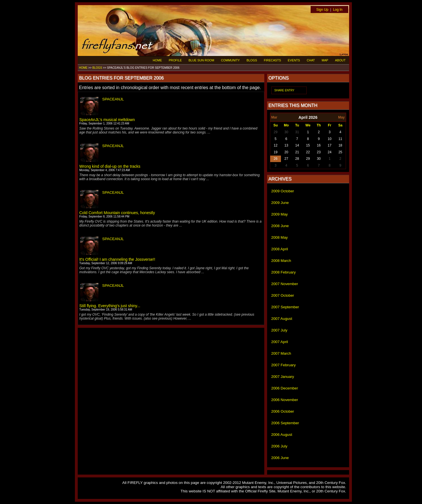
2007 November (285, 284)
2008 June (280, 226)
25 (340, 152)
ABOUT (340, 60)
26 (275, 159)
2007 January (283, 377)
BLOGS (252, 60)
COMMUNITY (231, 60)
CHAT (311, 60)
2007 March (281, 353)
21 (297, 152)
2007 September (285, 307)
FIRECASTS (273, 60)
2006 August (282, 435)
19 (275, 152)
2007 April (280, 342)
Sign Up (322, 10)
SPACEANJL (113, 99)
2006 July (279, 446)
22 (308, 152)
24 (329, 152)
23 (319, 152)
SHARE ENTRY (284, 90)
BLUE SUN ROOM (201, 60)
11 (340, 139)
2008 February (284, 272)
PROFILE (175, 60)
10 (329, 139)
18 (340, 145)
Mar (274, 117)
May (341, 117)
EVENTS (294, 60)
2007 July (279, 330)
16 (319, 145)
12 (275, 145)
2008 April (280, 249)
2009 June (280, 203)
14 (297, 145)
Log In (338, 10)
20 (286, 152)
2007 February (284, 365)
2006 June (280, 458)
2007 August (282, 319)
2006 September (285, 423)
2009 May (280, 214)
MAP (325, 60)
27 (286, 159)
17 (329, 145)
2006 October (283, 411)
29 (275, 132)
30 (286, 132)
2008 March (281, 261)
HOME (157, 60)
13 (286, 145)
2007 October (283, 295)
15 (308, 145)
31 (297, 132)
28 (297, 159)
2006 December (285, 388)
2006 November (285, 400)
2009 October (283, 191)
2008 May (280, 237)
